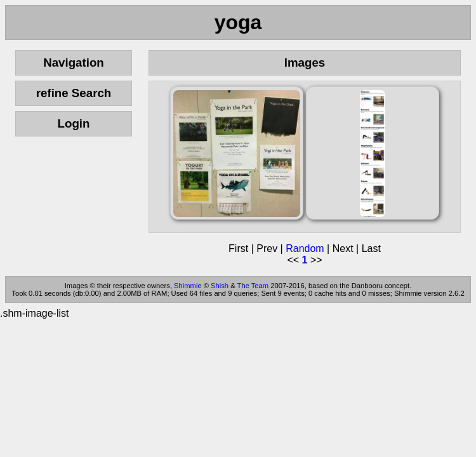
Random (305, 248)
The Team (253, 286)
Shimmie (188, 286)
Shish (220, 286)
